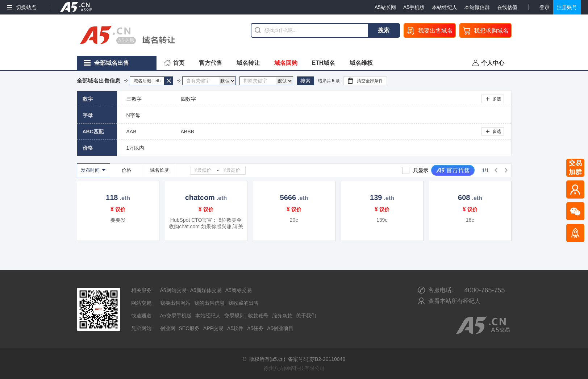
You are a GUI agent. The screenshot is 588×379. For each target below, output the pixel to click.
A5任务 (255, 328)
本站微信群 (477, 7)
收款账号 (258, 316)
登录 (545, 7)
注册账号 (567, 7)
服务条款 (282, 316)
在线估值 (507, 7)
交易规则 (234, 316)
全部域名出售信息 (99, 81)
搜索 (384, 30)
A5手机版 (414, 7)
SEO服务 (189, 328)
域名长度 (159, 170)
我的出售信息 (209, 303)
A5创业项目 (280, 328)
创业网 (168, 328)
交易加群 (575, 168)
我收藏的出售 (243, 303)
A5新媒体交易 (206, 290)
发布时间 (90, 170)
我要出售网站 (175, 303)
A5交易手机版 (176, 316)
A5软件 (235, 328)
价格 (126, 170)
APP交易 (213, 328)
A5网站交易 (173, 290)
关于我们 (306, 316)
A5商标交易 (239, 290)
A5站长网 (385, 7)
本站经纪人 (445, 7)
